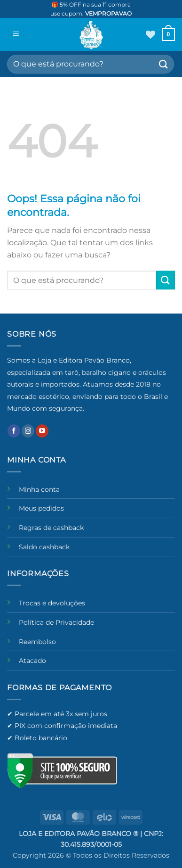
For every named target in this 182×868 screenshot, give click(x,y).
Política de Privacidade (56, 622)
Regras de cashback (51, 528)
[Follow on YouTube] (42, 431)
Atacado (32, 661)
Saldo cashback (44, 547)
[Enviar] (164, 64)
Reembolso (37, 642)
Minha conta (39, 489)
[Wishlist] (150, 34)
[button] (16, 35)
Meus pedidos (41, 508)
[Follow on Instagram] (28, 431)
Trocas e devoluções (52, 603)
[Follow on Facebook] (14, 431)
